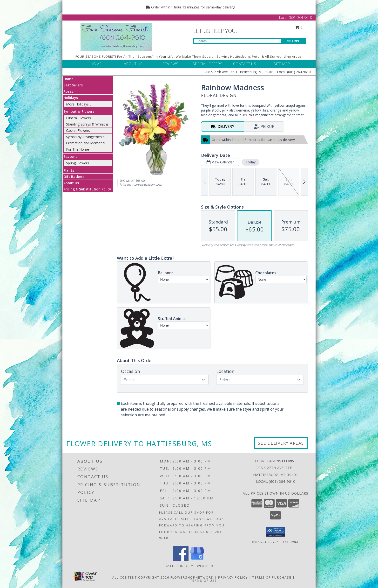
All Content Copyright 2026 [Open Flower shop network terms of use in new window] (141, 577)
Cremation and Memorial (86, 143)
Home (68, 79)
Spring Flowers (78, 163)
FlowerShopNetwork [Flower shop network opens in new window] (192, 577)
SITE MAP (282, 64)
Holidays (71, 98)
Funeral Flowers (78, 118)
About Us (71, 183)
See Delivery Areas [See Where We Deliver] (281, 443)
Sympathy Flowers (79, 111)
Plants (69, 170)
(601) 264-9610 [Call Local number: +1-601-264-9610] (300, 17)
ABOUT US (133, 64)
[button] (276, 532)
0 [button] (299, 27)
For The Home (78, 149)
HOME (96, 64)
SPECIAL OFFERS (208, 64)
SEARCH (294, 41)
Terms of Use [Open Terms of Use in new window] (204, 581)
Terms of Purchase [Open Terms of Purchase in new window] (272, 577)
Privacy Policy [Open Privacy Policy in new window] (233, 577)
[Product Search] (238, 41)
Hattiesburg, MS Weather (189, 566)
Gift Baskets (74, 177)
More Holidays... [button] (78, 104)
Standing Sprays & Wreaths (87, 124)
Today (251, 162)
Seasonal (71, 157)
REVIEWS (170, 64)
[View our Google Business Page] (197, 560)
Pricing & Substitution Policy (87, 189)
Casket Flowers (78, 130)
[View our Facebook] (181, 560)
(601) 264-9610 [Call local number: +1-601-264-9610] (282, 481)
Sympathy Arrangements (85, 137)
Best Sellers (73, 85)
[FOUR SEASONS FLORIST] (116, 36)
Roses (68, 91)
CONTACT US (245, 64)
